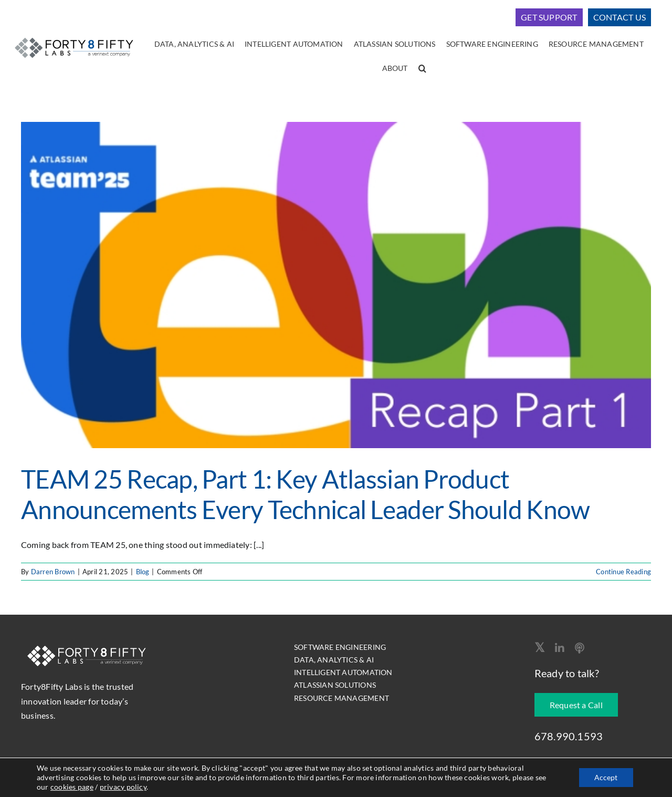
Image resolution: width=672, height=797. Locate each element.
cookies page (72, 787)
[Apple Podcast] (580, 648)
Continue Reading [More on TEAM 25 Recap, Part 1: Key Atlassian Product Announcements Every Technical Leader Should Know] (623, 572)
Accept (606, 777)
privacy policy (123, 787)
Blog (143, 572)
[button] (422, 69)
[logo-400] (74, 37)
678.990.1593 (569, 736)
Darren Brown (53, 572)
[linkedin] (560, 648)
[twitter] (539, 647)
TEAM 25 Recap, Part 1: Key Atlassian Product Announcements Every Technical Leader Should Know (305, 494)
